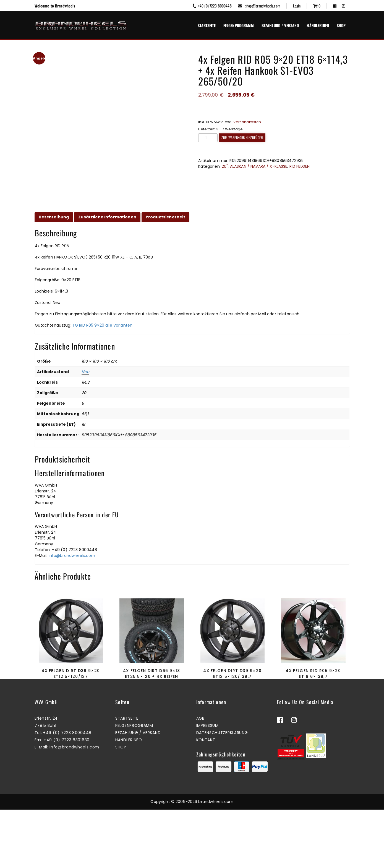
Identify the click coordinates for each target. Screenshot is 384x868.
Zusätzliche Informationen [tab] (107, 217)
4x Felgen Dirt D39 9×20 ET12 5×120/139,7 (232, 674)
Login (297, 6)
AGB (200, 777)
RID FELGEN (300, 166)
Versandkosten (247, 122)
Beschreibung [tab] (54, 217)
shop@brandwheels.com (259, 6)
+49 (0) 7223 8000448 (212, 6)
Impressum (207, 784)
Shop (341, 25)
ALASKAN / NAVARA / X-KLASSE (259, 166)
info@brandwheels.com (72, 556)
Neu (85, 372)
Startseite (207, 25)
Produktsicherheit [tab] (165, 217)
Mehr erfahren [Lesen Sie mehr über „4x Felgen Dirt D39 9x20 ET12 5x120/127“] (69, 702)
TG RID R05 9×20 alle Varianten (102, 325)
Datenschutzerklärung (222, 791)
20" (225, 166)
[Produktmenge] (208, 138)
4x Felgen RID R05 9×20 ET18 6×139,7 (313, 674)
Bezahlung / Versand (280, 25)
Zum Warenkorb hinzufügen (242, 137)
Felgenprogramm (239, 25)
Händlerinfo (318, 25)
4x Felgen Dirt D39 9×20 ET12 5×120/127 (71, 674)
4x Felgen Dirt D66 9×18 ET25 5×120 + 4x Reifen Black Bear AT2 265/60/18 (151, 676)
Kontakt (206, 799)
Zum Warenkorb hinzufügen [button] (150, 708)
